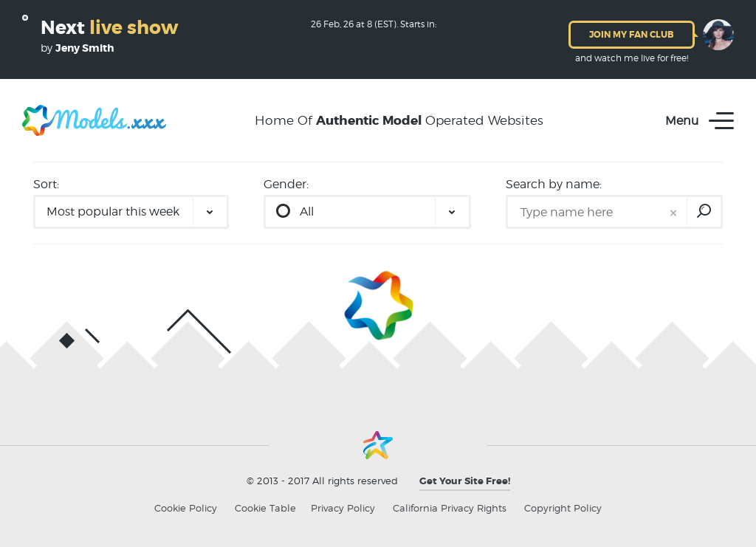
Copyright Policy (563, 508)
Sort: (46, 184)
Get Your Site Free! (465, 481)
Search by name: (554, 184)
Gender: (286, 184)
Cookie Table (265, 508)
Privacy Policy (343, 508)
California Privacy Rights (450, 508)
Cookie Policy (186, 508)
